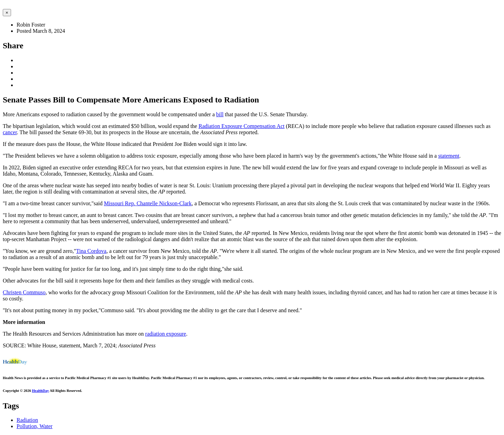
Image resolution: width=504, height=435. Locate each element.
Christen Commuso (24, 292)
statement (449, 156)
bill (220, 114)
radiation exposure (166, 334)
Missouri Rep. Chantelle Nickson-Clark (148, 203)
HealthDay (41, 390)
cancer (10, 132)
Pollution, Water (34, 426)
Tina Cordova (91, 251)
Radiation (27, 420)
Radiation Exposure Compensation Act (241, 126)
